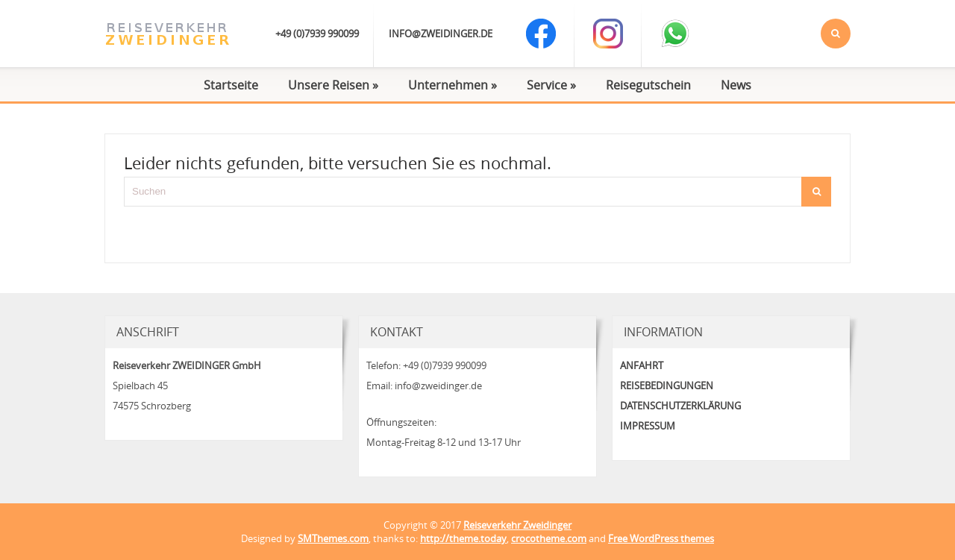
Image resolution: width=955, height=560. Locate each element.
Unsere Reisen (333, 85)
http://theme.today (463, 538)
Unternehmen (453, 85)
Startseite (231, 85)
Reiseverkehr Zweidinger (517, 525)
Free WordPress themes (661, 538)
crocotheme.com (549, 538)
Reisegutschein (648, 85)
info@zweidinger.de (441, 34)
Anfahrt (642, 365)
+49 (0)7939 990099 (317, 34)
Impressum (648, 426)
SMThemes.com (333, 538)
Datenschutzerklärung (680, 406)
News (736, 85)
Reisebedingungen (667, 386)
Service (551, 85)
